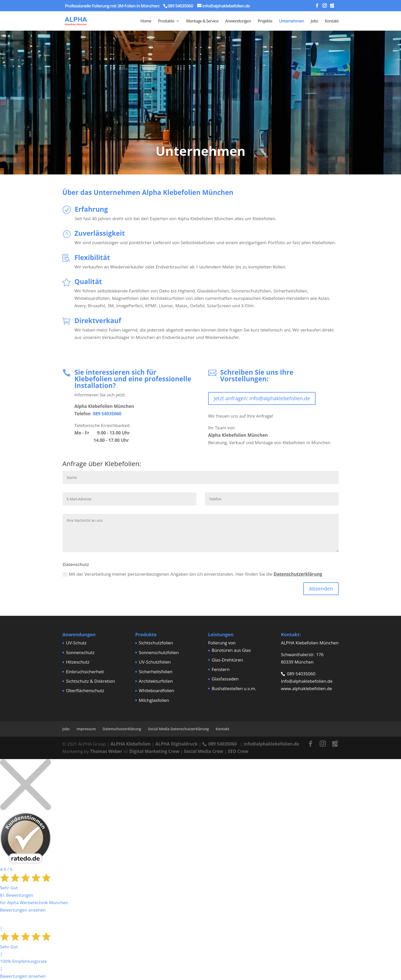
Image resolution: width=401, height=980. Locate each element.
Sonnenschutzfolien (159, 652)
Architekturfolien (156, 681)
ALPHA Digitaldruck (176, 744)
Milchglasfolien (154, 700)
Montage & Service (202, 21)
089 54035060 (107, 414)
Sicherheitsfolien (156, 672)
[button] (11, 969)
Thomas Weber (106, 751)
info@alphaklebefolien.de (307, 681)
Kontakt (332, 21)
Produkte (166, 21)
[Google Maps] (332, 7)
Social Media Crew (204, 751)
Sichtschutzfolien (156, 643)
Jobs (314, 21)
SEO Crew (238, 751)
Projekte (265, 21)
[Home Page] (79, 20)
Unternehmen (292, 21)
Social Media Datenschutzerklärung (178, 729)
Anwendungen (238, 21)
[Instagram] (325, 7)
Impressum (86, 729)
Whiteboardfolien (157, 690)
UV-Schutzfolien (155, 662)
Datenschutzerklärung (298, 574)
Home (146, 21)
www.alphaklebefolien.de (306, 688)
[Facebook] (317, 7)
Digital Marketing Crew (154, 751)
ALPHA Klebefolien (131, 744)
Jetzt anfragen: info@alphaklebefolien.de (262, 398)
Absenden (321, 589)
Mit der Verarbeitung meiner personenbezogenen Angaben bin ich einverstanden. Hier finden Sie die (192, 574)
